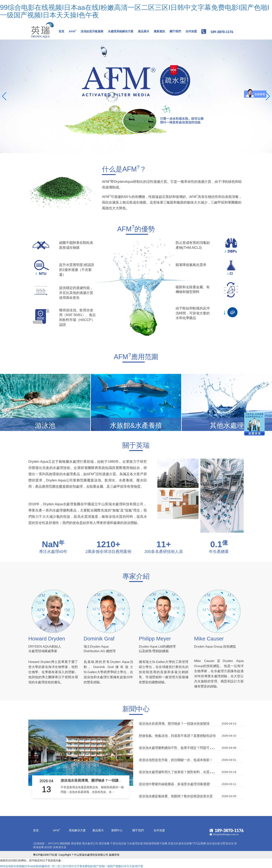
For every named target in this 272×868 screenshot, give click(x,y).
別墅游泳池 (227, 843)
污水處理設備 (135, 843)
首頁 (61, 31)
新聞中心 (117, 830)
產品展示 (144, 31)
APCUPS (53, 843)
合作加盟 (191, 31)
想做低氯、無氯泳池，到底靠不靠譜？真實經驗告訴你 (177, 736)
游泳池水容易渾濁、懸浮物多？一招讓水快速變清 (98, 780)
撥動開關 (65, 843)
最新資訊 (159, 31)
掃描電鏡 (76, 843)
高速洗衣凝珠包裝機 (180, 843)
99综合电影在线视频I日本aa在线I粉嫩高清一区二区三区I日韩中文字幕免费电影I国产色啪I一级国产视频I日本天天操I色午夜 (135, 11)
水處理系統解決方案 (121, 31)
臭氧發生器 (60, 847)
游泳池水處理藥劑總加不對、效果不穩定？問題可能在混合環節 (184, 748)
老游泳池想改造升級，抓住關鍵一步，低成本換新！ (176, 760)
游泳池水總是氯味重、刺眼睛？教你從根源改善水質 (176, 796)
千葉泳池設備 (118, 843)
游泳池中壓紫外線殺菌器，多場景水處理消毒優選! (175, 784)
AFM (72, 31)
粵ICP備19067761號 (45, 855)
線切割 (48, 847)
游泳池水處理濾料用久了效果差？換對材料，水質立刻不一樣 (182, 772)
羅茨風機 (104, 843)
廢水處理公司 (90, 843)
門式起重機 (199, 843)
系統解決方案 (77, 830)
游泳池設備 (213, 843)
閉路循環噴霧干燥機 (155, 843)
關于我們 (175, 31)
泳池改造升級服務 (92, 31)
